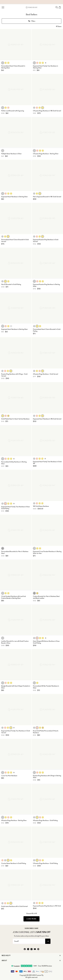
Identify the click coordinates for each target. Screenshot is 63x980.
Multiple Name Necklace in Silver (11, 154)
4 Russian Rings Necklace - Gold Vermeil (46, 374)
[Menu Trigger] (3, 7)
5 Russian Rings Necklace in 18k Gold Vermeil (47, 111)
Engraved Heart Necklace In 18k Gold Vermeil (47, 419)
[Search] (57, 7)
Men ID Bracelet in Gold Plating (11, 284)
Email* (17, 941)
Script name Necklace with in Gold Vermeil (14, 906)
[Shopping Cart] (60, 7)
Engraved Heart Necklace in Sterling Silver (14, 197)
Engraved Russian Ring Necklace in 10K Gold (47, 906)
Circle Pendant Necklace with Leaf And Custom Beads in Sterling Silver (13, 597)
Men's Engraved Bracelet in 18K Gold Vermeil (47, 197)
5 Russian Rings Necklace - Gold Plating (45, 863)
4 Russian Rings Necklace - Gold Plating (45, 820)
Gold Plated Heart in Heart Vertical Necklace (15, 419)
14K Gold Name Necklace (41, 506)
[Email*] (29, 941)
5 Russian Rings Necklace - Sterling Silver (46, 154)
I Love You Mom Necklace (9, 776)
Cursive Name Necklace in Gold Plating (14, 863)
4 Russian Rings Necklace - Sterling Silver (14, 820)
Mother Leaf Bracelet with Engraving (13, 111)
